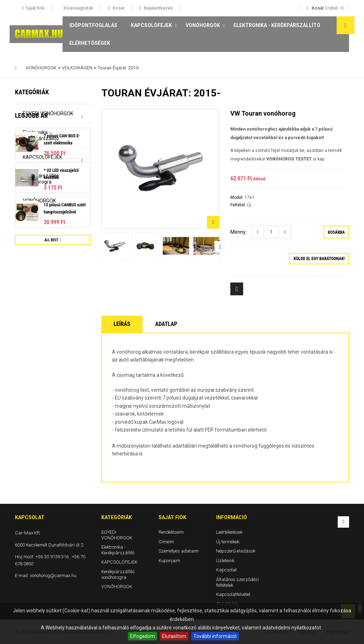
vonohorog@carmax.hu (53, 576)
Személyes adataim (179, 551)
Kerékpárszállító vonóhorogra (41, 179)
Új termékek (228, 541)
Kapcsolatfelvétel (233, 594)
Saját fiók (172, 517)
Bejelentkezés (158, 8)
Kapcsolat (226, 570)
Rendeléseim (171, 532)
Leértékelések (229, 532)
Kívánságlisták (78, 8)
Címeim (166, 541)
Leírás (122, 324)
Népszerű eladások (236, 551)
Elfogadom (143, 636)
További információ (215, 636)
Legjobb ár (31, 221)
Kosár (118, 8)
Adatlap (166, 324)
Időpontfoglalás (93, 25)
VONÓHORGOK (203, 25)
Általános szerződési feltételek (237, 582)
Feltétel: (239, 205)
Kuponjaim (169, 560)
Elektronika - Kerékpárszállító (277, 25)
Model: (237, 197)
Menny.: (239, 232)
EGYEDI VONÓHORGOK (48, 114)
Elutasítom (174, 636)
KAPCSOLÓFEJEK (151, 25)
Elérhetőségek (90, 43)
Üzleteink (225, 560)
